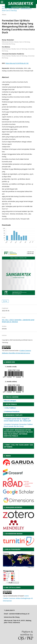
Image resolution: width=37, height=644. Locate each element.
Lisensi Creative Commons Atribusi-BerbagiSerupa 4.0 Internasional (18, 598)
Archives (10, 7)
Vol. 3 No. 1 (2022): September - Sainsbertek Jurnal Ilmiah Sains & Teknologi (17, 10)
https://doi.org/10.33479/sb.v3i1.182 (17, 63)
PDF (6, 301)
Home (4, 7)
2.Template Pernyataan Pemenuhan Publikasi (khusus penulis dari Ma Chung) (18, 425)
